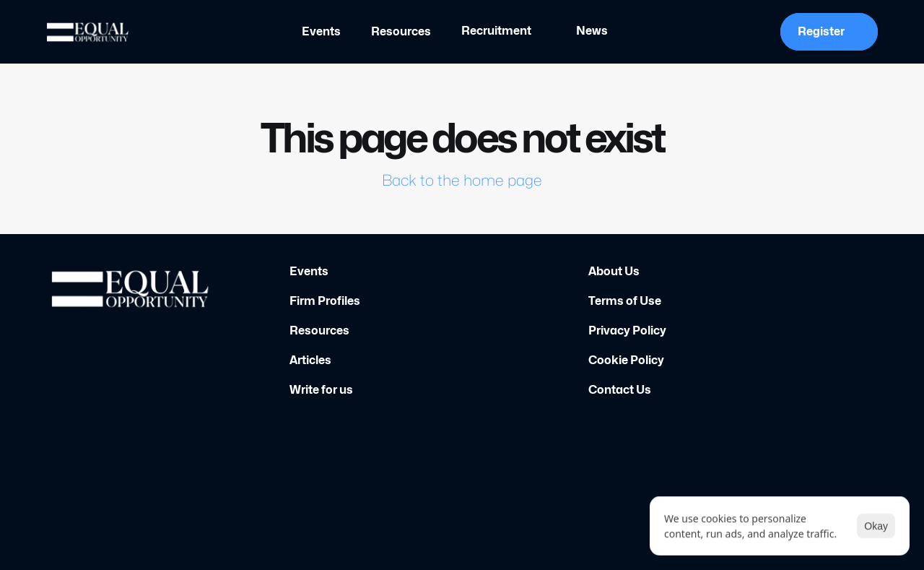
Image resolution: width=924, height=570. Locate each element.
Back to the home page (462, 180)
